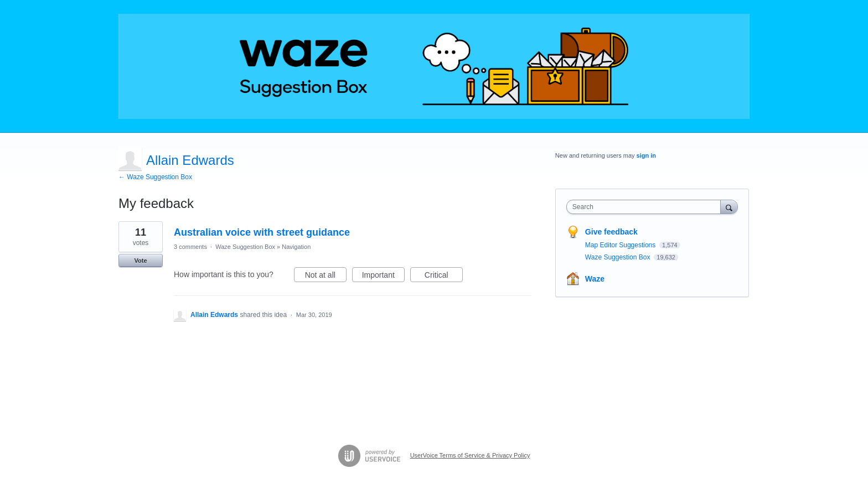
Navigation (296, 247)
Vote (140, 261)
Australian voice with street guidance (262, 232)
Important (383, 277)
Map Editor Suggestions (621, 245)
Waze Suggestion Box (245, 247)
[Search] (729, 207)
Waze (595, 279)
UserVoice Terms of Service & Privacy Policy (470, 455)
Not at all (326, 277)
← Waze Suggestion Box (155, 177)
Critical (444, 277)
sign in (646, 155)
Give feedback (611, 232)
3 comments (190, 247)
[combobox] (646, 207)
